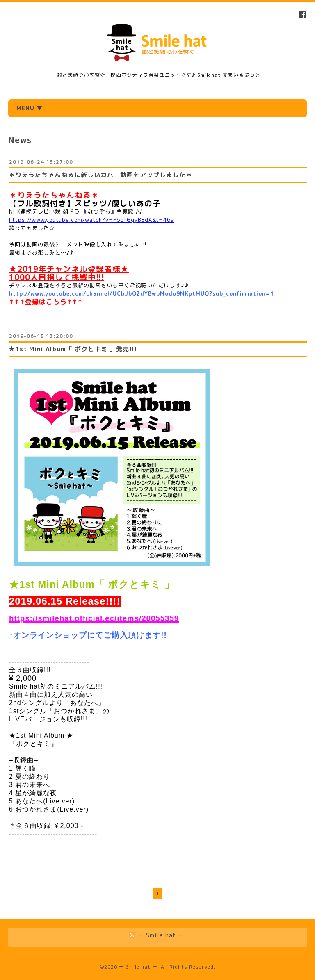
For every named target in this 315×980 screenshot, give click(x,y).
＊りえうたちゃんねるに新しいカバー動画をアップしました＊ (100, 175)
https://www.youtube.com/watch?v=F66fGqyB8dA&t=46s (91, 220)
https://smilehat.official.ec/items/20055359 (94, 618)
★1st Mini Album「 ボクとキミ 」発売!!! (73, 349)
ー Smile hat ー (138, 967)
